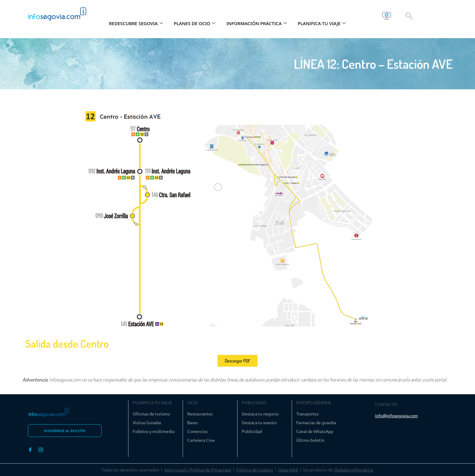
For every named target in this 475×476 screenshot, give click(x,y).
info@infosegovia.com (396, 415)
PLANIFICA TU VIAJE (322, 23)
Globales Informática (354, 470)
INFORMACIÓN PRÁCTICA (256, 23)
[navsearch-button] (409, 16)
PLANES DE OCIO (195, 23)
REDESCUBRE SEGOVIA (136, 23)
